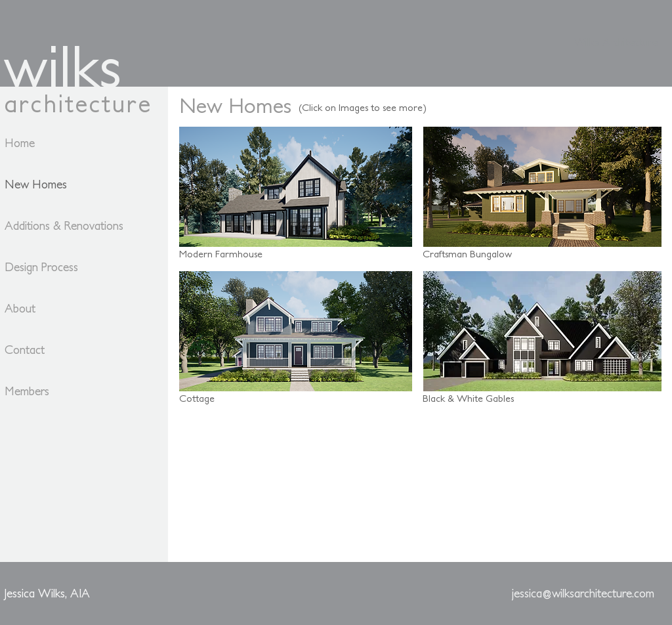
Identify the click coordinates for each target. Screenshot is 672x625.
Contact (25, 350)
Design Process (41, 267)
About (20, 308)
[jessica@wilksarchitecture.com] (583, 593)
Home (20, 143)
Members (27, 391)
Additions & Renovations (51, 226)
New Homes (36, 184)
